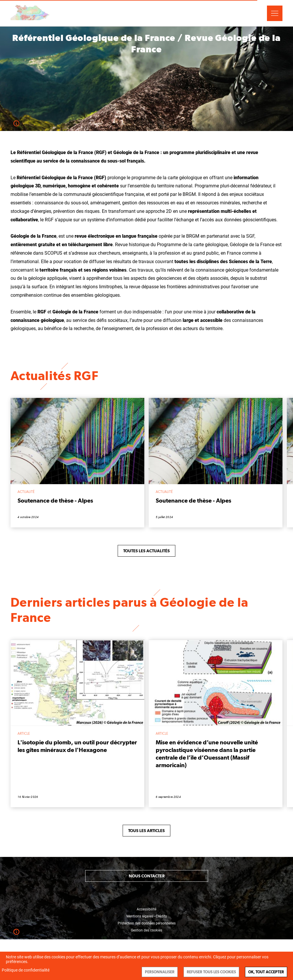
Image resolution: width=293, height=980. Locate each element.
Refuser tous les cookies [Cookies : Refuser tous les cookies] (211, 972)
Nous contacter (147, 876)
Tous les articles (146, 831)
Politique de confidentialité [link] (26, 970)
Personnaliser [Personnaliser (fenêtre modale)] (160, 972)
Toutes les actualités (146, 551)
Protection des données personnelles (147, 923)
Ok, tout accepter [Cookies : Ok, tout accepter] (266, 972)
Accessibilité (146, 909)
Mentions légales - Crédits (147, 916)
